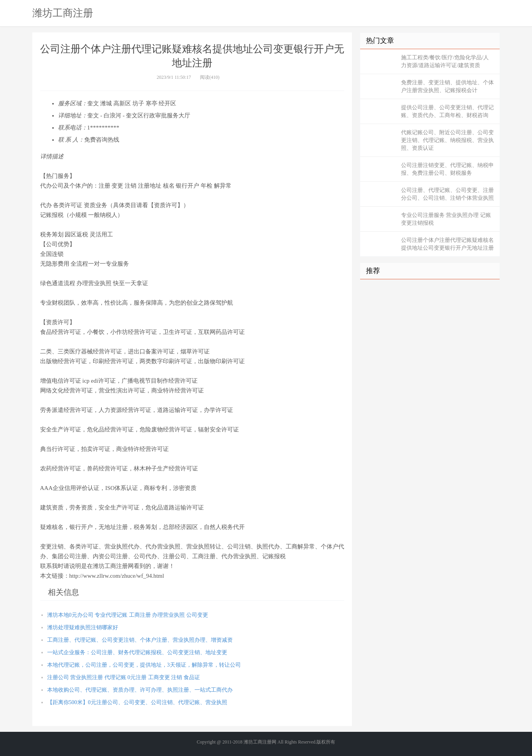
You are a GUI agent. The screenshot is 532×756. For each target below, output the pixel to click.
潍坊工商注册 (63, 13)
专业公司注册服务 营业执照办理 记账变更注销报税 (446, 219)
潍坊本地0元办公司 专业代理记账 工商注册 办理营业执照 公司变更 (128, 615)
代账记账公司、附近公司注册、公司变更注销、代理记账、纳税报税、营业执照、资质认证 (447, 140)
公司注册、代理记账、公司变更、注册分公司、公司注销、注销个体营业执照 (447, 194)
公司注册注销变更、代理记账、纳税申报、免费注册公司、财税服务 (447, 169)
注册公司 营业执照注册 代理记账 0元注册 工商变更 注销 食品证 (124, 677)
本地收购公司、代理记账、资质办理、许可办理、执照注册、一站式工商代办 (140, 690)
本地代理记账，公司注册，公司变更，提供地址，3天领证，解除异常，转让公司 (144, 665)
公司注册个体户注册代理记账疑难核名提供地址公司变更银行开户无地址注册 (447, 244)
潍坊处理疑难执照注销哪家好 (83, 627)
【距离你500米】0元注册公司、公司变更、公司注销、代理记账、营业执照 (137, 702)
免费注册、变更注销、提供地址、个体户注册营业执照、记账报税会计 (447, 86)
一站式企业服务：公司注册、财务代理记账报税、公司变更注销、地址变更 (137, 652)
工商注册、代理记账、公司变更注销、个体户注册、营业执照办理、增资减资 (140, 640)
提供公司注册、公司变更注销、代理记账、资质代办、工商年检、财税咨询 (447, 111)
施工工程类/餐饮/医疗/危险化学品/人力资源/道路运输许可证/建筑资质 (445, 61)
